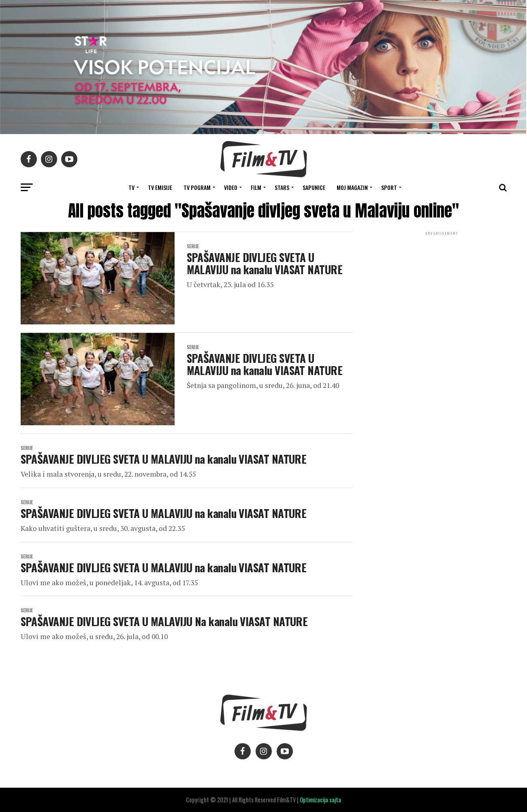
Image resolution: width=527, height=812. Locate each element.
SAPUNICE (314, 187)
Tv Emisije (160, 187)
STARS (282, 187)
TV (131, 187)
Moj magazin (352, 187)
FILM (256, 187)
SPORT (389, 187)
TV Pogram (197, 187)
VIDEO (231, 187)
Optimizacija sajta (320, 800)
